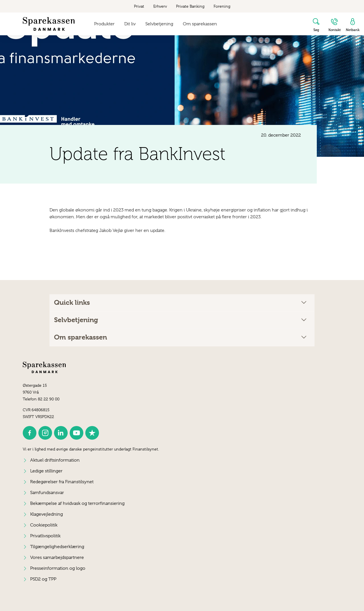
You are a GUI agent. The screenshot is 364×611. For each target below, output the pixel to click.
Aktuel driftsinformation (55, 460)
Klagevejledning (46, 514)
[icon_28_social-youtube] (76, 433)
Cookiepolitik (44, 525)
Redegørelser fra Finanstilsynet (62, 482)
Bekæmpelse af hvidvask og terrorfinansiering (77, 503)
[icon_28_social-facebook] (30, 433)
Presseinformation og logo (58, 568)
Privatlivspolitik (45, 536)
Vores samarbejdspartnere (57, 557)
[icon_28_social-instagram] (45, 433)
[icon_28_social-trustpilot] (92, 433)
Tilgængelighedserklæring (57, 547)
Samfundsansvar (47, 493)
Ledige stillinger (46, 471)
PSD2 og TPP (43, 579)
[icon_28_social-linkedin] (61, 433)
